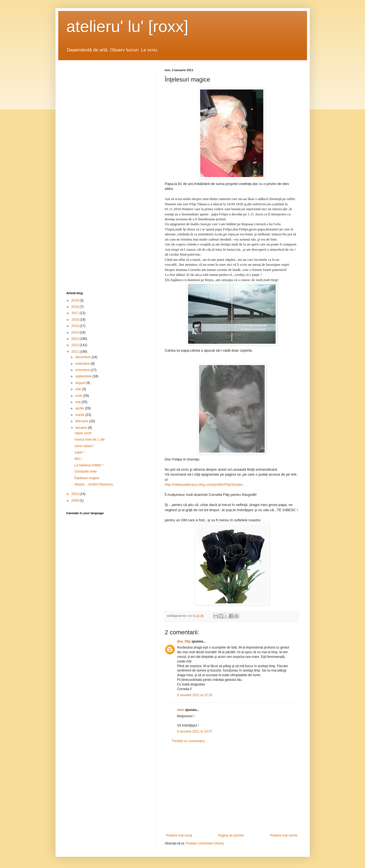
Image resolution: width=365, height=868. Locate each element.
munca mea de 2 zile (90, 439)
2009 (75, 500)
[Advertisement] (232, 788)
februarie (82, 421)
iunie (79, 396)
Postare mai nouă (179, 835)
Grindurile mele (85, 471)
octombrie (83, 370)
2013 (75, 339)
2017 (75, 313)
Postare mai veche (284, 835)
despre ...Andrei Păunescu (94, 484)
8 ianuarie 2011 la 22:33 (195, 695)
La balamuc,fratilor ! (89, 465)
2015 (75, 326)
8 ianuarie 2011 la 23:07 (195, 731)
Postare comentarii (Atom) (205, 843)
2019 (75, 300)
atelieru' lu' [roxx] (127, 26)
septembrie (84, 376)
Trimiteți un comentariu (188, 741)
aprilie (80, 408)
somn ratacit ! (84, 446)
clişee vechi (83, 433)
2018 (75, 307)
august (81, 383)
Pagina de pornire (231, 835)
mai (78, 402)
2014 (75, 332)
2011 (75, 352)
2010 (75, 494)
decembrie (83, 357)
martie (80, 415)
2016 (75, 320)
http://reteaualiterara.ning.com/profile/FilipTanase (204, 484)
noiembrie (83, 364)
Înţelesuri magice (87, 478)
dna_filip (184, 641)
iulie (79, 389)
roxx (181, 710)
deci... (79, 459)
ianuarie (81, 428)
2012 (75, 345)
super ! (79, 452)
